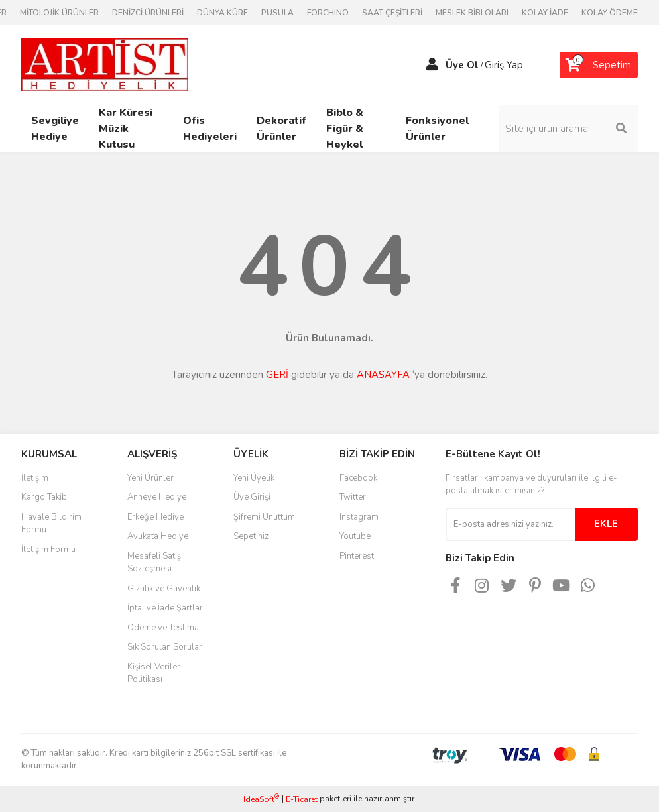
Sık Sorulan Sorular (165, 647)
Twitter (353, 497)
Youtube (355, 536)
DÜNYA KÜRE (222, 13)
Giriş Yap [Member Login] (504, 65)
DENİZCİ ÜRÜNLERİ (148, 13)
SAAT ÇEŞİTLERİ (392, 13)
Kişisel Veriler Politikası (154, 673)
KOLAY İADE (545, 13)
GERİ (277, 375)
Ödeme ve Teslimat (164, 628)
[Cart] (599, 65)
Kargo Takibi (45, 497)
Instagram (359, 517)
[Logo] (105, 64)
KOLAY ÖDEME (610, 13)
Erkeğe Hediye (155, 517)
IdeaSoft (261, 799)
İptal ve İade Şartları (166, 608)
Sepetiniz (251, 536)
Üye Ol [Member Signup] (462, 65)
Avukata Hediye (158, 536)
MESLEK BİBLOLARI (472, 13)
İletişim (35, 478)
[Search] (568, 129)
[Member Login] (432, 65)
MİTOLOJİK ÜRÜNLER (59, 13)
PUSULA (277, 13)
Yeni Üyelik (254, 478)
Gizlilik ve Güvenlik (164, 589)
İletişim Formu (48, 550)
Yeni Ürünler (150, 478)
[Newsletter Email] (510, 524)
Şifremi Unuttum (264, 517)
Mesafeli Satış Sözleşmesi (154, 563)
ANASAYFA (383, 375)
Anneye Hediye (157, 497)
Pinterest (357, 556)
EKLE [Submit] (606, 524)
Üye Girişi (252, 497)
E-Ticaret (302, 799)
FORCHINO (328, 13)
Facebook (358, 478)
